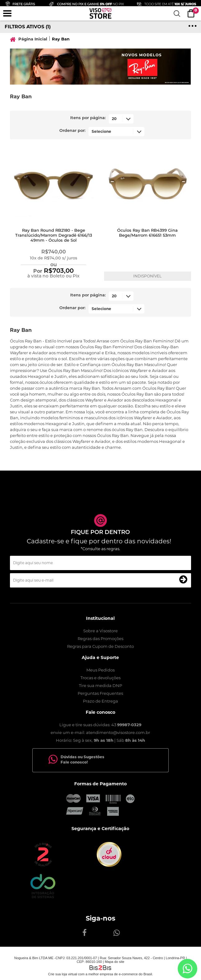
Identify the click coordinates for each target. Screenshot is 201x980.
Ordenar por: (72, 131)
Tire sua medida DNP (100, 685)
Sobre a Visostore (100, 631)
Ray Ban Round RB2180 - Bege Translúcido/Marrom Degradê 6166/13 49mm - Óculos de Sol (54, 236)
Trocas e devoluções (100, 678)
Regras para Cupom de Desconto (100, 646)
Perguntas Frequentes (100, 693)
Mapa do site (114, 962)
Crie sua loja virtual (63, 974)
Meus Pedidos (100, 670)
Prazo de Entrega (100, 701)
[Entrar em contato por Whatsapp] (187, 969)
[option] (100, 67)
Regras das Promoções (100, 639)
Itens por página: (88, 118)
